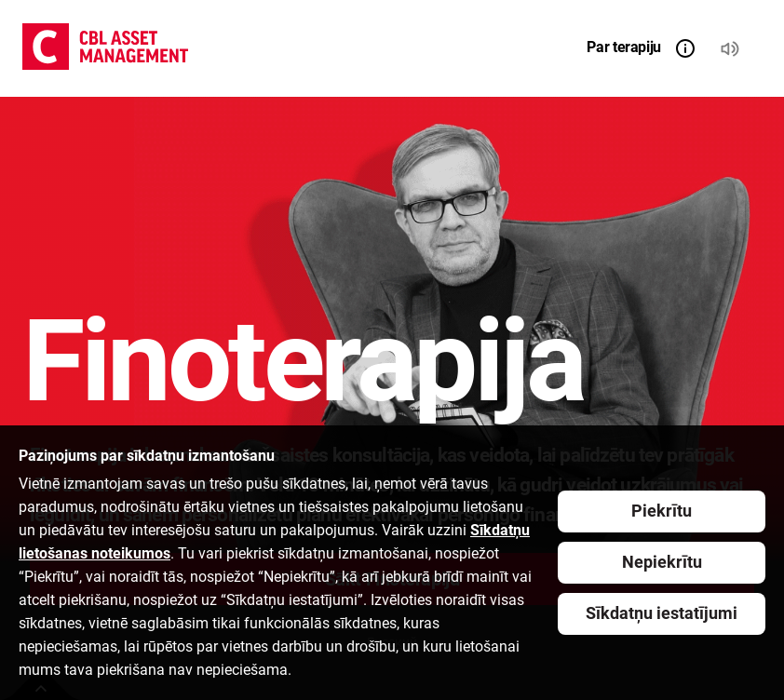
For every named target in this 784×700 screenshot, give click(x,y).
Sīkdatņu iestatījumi (662, 613)
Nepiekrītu (662, 562)
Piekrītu (662, 511)
